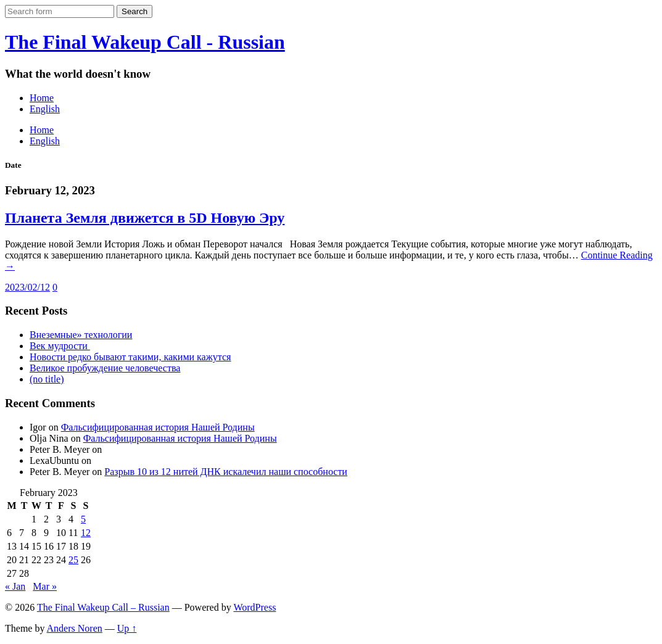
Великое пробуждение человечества (105, 368)
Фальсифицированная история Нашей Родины (158, 427)
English (45, 109)
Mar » (45, 586)
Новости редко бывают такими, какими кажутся (130, 357)
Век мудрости (60, 346)
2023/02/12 (27, 287)
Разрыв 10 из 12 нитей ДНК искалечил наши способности (226, 472)
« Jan (15, 586)
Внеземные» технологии (81, 335)
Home (42, 98)
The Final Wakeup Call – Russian (103, 607)
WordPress (254, 607)
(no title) (47, 379)
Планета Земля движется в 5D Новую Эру (145, 218)
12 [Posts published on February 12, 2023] (86, 533)
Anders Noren (75, 628)
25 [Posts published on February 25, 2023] (73, 560)
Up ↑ (127, 628)
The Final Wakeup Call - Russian (145, 42)
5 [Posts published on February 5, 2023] (83, 519)
